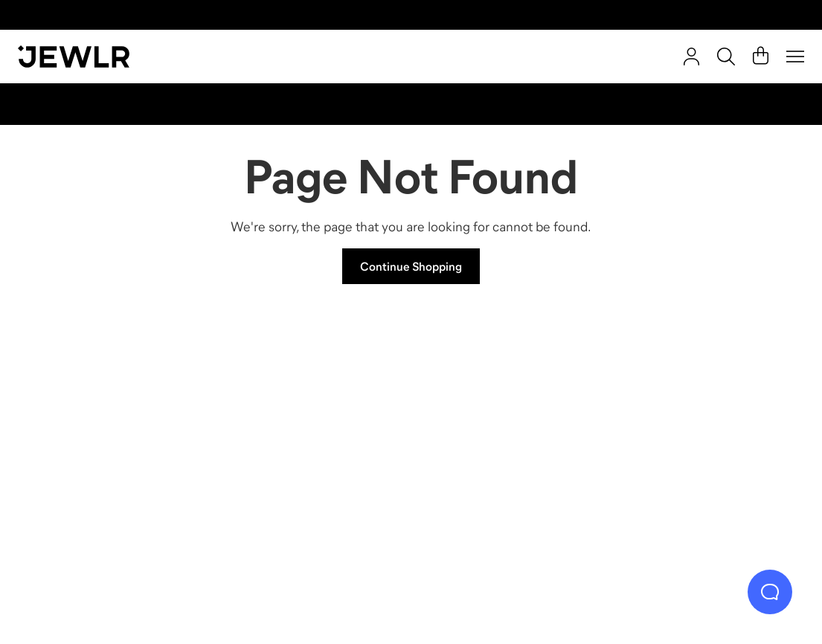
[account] (691, 57)
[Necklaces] (312, 438)
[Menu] (795, 57)
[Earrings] (510, 438)
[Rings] (116, 438)
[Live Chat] (770, 592)
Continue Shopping (411, 266)
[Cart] (761, 57)
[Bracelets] (706, 438)
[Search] (726, 57)
